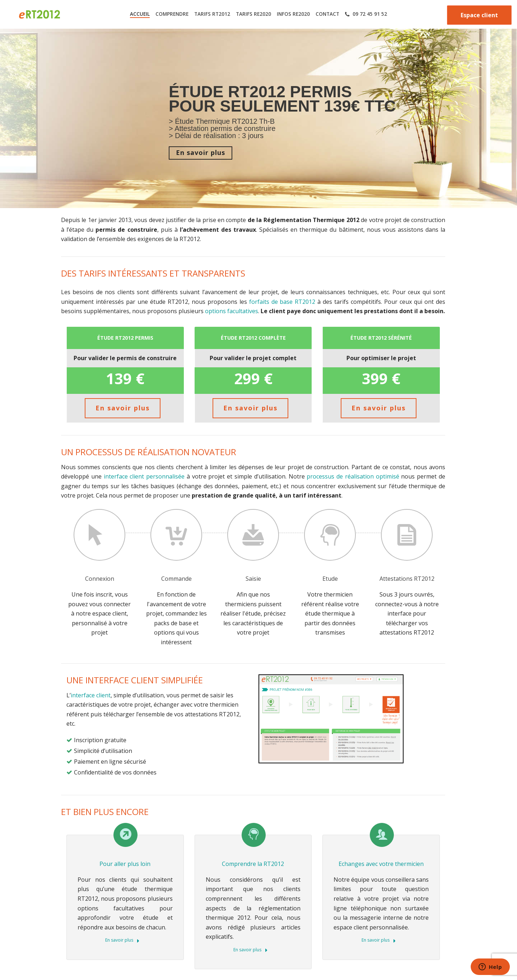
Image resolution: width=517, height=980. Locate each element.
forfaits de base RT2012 (282, 302)
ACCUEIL (140, 14)
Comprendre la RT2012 (253, 864)
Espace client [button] (479, 15)
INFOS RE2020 (293, 14)
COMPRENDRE (172, 14)
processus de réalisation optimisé (352, 476)
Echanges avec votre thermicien (381, 864)
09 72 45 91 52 (366, 14)
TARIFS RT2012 (212, 14)
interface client (91, 695)
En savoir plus (122, 940)
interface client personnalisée (144, 476)
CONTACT (327, 14)
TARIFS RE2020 (253, 14)
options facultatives (232, 311)
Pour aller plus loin (125, 864)
